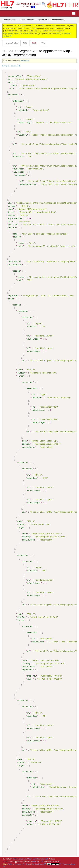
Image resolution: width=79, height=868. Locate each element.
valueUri (22, 135)
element (17, 305)
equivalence (28, 447)
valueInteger (34, 339)
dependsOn (27, 669)
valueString (24, 123)
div (12, 89)
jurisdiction (15, 265)
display (22, 373)
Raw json (6, 66)
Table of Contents (15, 864)
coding (16, 271)
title (11, 212)
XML (25, 43)
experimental (15, 218)
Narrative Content (11, 43)
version (12, 206)
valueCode (23, 110)
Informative (25, 61)
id (9, 79)
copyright (13, 295)
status (14, 86)
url (19, 107)
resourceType (15, 76)
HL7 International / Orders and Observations (29, 858)
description (14, 261)
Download (14, 66)
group (11, 299)
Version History (38, 864)
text (10, 82)
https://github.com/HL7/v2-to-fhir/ (16, 33)
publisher (13, 224)
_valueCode (19, 172)
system (21, 243)
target (21, 376)
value (20, 246)
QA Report (27, 864)
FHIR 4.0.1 (36, 861)
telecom (17, 237)
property (31, 675)
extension (13, 95)
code (20, 280)
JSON (34, 43)
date (10, 221)
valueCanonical (28, 184)
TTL (43, 43)
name (10, 209)
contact (12, 228)
